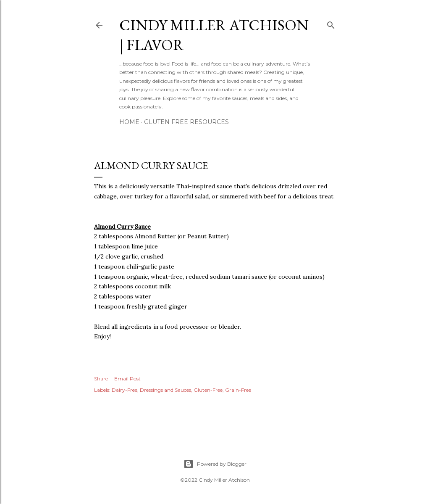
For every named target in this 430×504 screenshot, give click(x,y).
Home (129, 122)
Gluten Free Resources (186, 122)
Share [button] (101, 379)
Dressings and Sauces (165, 390)
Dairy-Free (125, 390)
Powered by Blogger (215, 464)
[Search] (331, 23)
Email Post (127, 379)
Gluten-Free (208, 390)
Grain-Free (238, 390)
